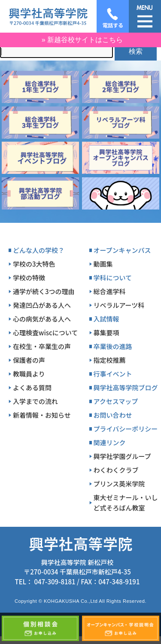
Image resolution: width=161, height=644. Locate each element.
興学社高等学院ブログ (126, 387)
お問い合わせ (113, 415)
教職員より (29, 374)
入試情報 (106, 319)
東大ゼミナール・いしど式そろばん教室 (126, 503)
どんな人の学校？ (39, 250)
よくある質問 (32, 387)
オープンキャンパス (122, 250)
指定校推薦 (110, 360)
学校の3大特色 (34, 264)
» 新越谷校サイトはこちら (82, 40)
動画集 (103, 264)
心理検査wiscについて (45, 333)
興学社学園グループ (122, 456)
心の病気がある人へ (42, 319)
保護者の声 (29, 360)
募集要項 (106, 333)
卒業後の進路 (113, 346)
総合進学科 (110, 291)
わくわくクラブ (116, 470)
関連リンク (110, 442)
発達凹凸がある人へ (42, 305)
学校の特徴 (29, 278)
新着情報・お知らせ (42, 415)
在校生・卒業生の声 (42, 346)
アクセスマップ (116, 401)
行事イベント (113, 374)
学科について (113, 278)
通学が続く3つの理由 (44, 291)
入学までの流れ (35, 401)
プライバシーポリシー (126, 429)
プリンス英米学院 (119, 484)
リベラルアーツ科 (119, 305)
